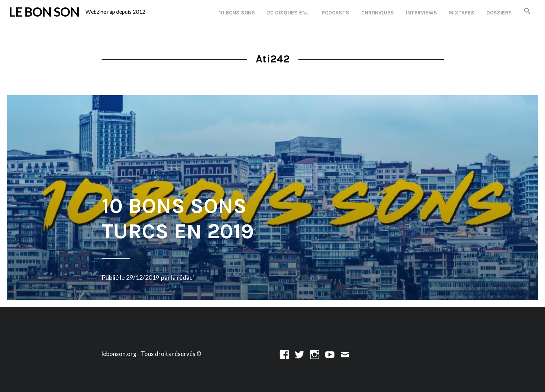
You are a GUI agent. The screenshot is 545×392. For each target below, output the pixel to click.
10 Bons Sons (237, 13)
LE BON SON (44, 12)
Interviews (422, 13)
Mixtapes (462, 13)
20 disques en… (288, 13)
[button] (527, 11)
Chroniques (378, 13)
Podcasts (335, 13)
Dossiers (499, 13)
